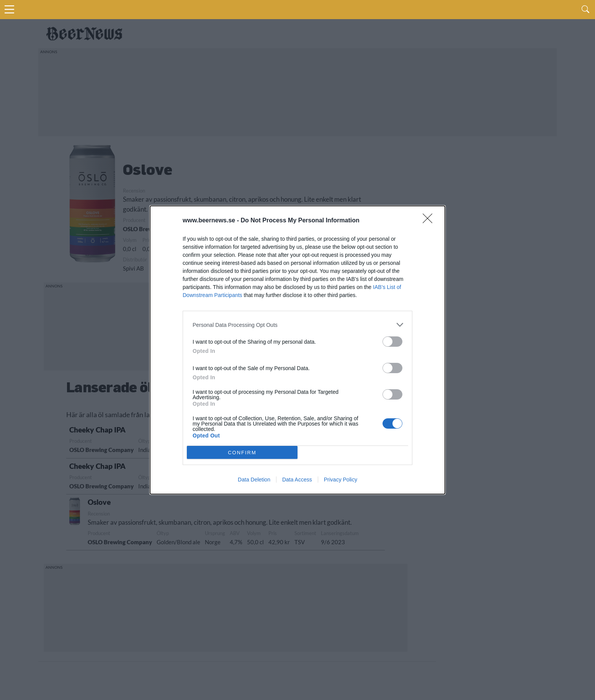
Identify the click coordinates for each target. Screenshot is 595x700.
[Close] (430, 221)
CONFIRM (242, 452)
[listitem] (297, 325)
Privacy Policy (341, 480)
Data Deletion (254, 480)
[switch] (392, 342)
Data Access (297, 480)
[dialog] (297, 350)
